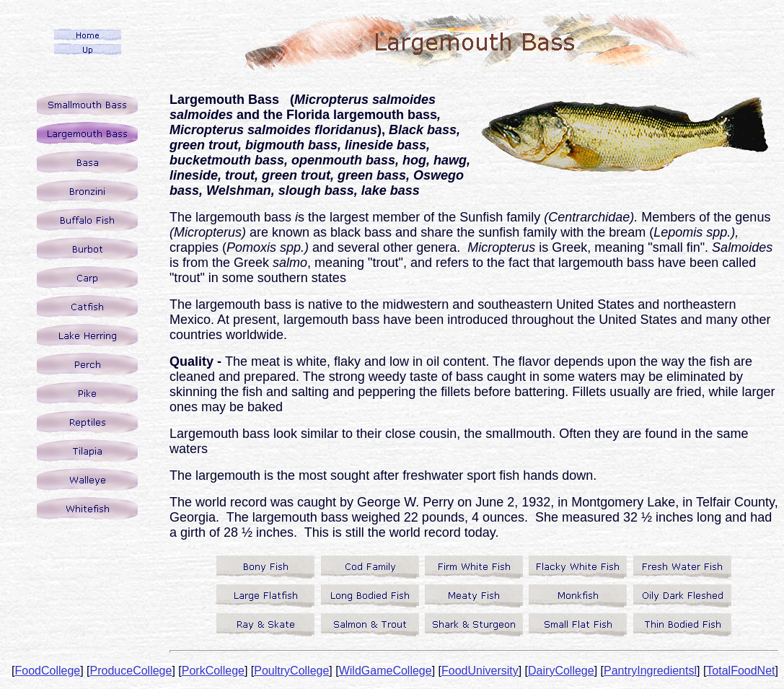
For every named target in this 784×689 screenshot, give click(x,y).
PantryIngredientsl (650, 671)
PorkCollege (213, 671)
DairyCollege (561, 671)
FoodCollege (47, 671)
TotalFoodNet (740, 671)
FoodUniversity (480, 671)
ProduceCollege (131, 671)
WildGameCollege (386, 671)
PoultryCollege (291, 671)
